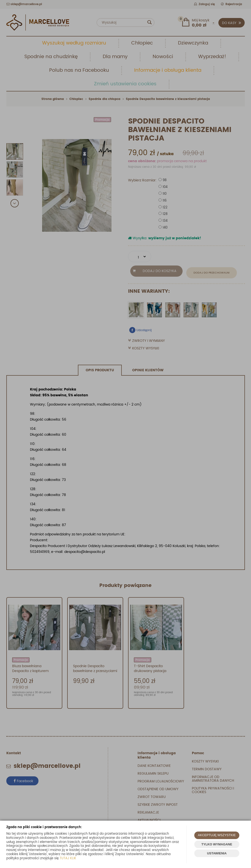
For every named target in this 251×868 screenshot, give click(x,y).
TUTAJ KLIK (68, 858)
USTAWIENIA (217, 853)
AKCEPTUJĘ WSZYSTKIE (217, 835)
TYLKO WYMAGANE (217, 844)
